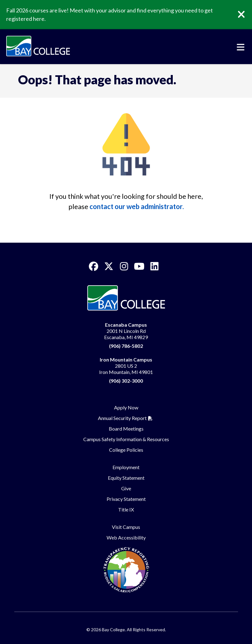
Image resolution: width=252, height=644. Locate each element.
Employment (126, 467)
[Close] (246, 15)
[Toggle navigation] (241, 47)
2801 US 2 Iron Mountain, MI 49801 (126, 366)
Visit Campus (126, 527)
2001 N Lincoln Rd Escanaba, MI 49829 (126, 331)
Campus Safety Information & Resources (126, 439)
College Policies (126, 450)
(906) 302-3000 (126, 381)
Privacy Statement (126, 499)
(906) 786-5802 (126, 346)
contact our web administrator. (137, 206)
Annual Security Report (122, 418)
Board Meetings (126, 429)
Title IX (126, 509)
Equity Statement (126, 478)
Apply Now (126, 407)
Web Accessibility (126, 537)
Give (126, 488)
